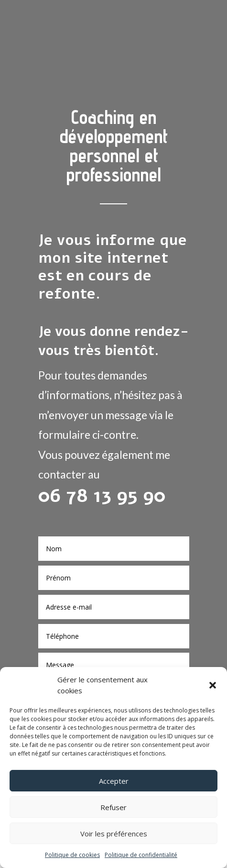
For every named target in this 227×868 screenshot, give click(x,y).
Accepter (114, 781)
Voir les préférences (114, 834)
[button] (213, 685)
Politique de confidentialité (141, 855)
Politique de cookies (72, 855)
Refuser (113, 807)
